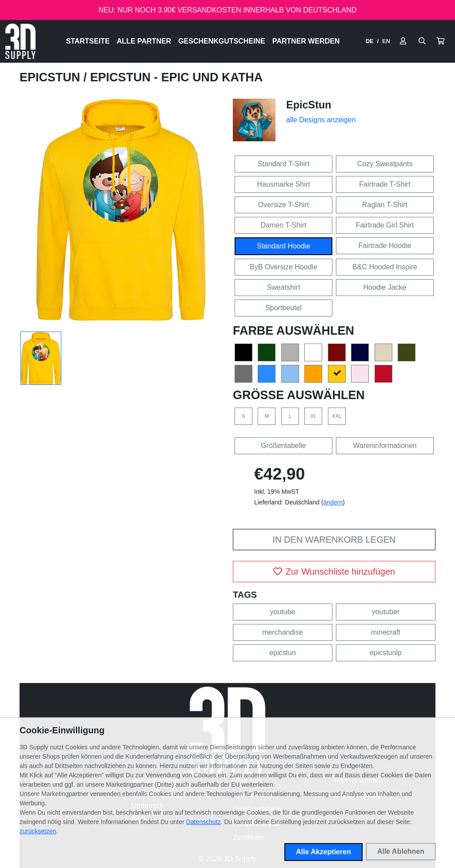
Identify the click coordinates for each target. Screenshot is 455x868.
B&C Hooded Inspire (385, 267)
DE (370, 41)
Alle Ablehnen (401, 851)
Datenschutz (204, 822)
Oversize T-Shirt (283, 205)
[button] (440, 41)
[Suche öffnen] (422, 41)
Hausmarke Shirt (283, 184)
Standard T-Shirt (283, 164)
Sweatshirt (284, 287)
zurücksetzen (38, 831)
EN (386, 41)
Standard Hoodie (283, 246)
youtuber (386, 612)
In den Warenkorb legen (334, 540)
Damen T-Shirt (284, 225)
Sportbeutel (283, 308)
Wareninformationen (385, 446)
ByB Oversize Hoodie (283, 267)
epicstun (283, 653)
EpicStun (52, 77)
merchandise (283, 632)
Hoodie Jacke (385, 287)
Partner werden (306, 41)
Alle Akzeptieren (323, 852)
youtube (283, 612)
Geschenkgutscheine (222, 41)
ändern (333, 502)
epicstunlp (386, 653)
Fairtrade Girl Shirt (385, 225)
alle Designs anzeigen (321, 120)
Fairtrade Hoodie (385, 246)
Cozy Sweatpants (385, 164)
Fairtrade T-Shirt (385, 184)
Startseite (88, 41)
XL (314, 416)
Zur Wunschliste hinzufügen (334, 572)
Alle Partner (144, 41)
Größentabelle (283, 446)
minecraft (386, 632)
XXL (337, 416)
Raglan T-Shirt (385, 205)
